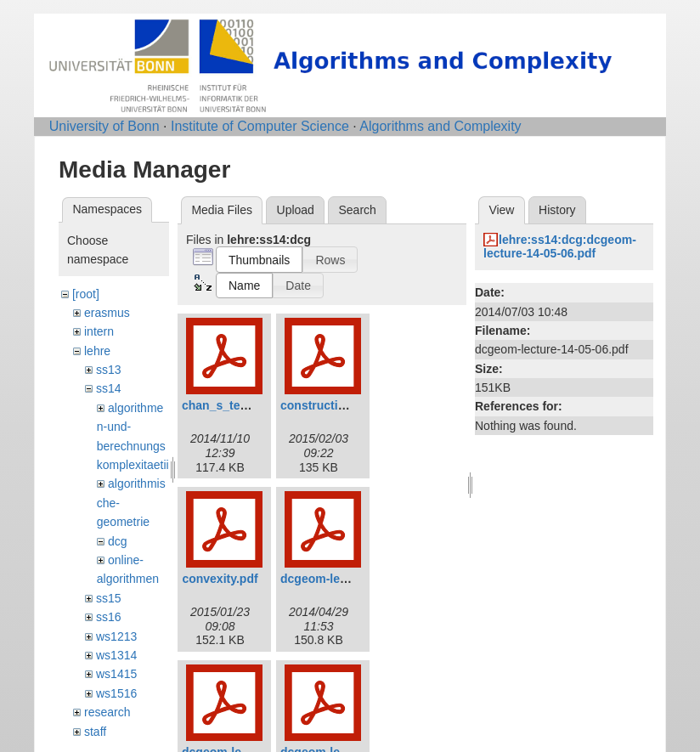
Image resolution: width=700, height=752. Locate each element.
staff (95, 732)
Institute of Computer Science (260, 126)
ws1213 (116, 636)
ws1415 (116, 674)
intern (99, 331)
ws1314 (116, 655)
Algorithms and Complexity (440, 126)
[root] (86, 294)
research (107, 712)
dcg (118, 541)
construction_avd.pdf (341, 405)
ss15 (109, 598)
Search (357, 210)
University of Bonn (104, 126)
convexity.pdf (220, 579)
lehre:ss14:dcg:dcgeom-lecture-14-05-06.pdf (560, 247)
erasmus (107, 313)
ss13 (109, 370)
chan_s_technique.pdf (245, 405)
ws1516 (116, 693)
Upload (296, 210)
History (557, 210)
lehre (97, 351)
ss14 (109, 388)
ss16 (109, 617)
